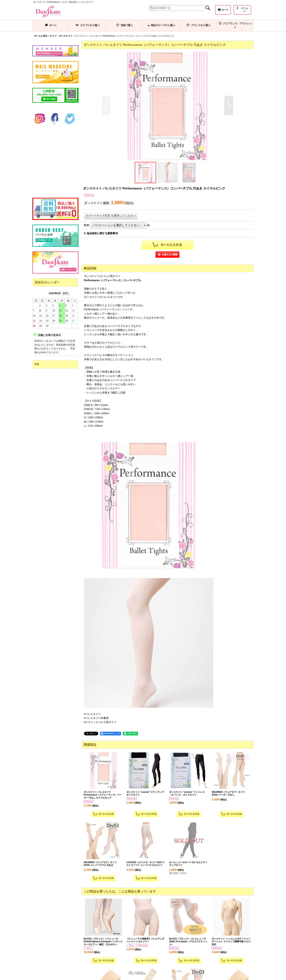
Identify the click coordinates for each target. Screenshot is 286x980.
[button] (242, 10)
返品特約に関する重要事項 (101, 233)
